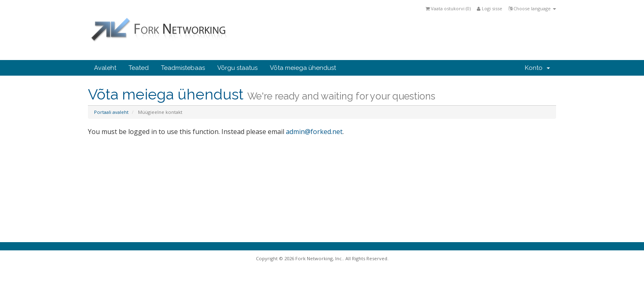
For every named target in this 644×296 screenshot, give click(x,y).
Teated (139, 68)
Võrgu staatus (237, 68)
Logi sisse (490, 8)
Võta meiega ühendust (303, 68)
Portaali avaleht (111, 112)
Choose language (532, 8)
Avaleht (105, 68)
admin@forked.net (314, 132)
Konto (537, 68)
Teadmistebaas (183, 68)
